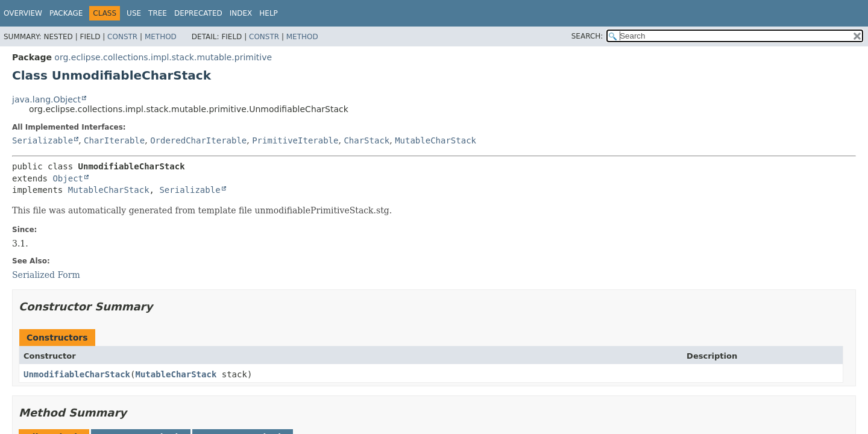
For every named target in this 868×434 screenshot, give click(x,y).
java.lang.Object (46, 99)
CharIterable (114, 140)
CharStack (366, 140)
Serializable (42, 140)
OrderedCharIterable (198, 140)
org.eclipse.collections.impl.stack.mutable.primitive (163, 57)
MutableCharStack (436, 140)
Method (161, 37)
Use (134, 13)
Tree (158, 13)
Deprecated (198, 13)
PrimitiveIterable (295, 140)
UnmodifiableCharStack (77, 374)
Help (269, 13)
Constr (122, 37)
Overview (23, 13)
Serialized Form (46, 275)
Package (66, 13)
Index (241, 13)
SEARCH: (587, 36)
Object (68, 178)
